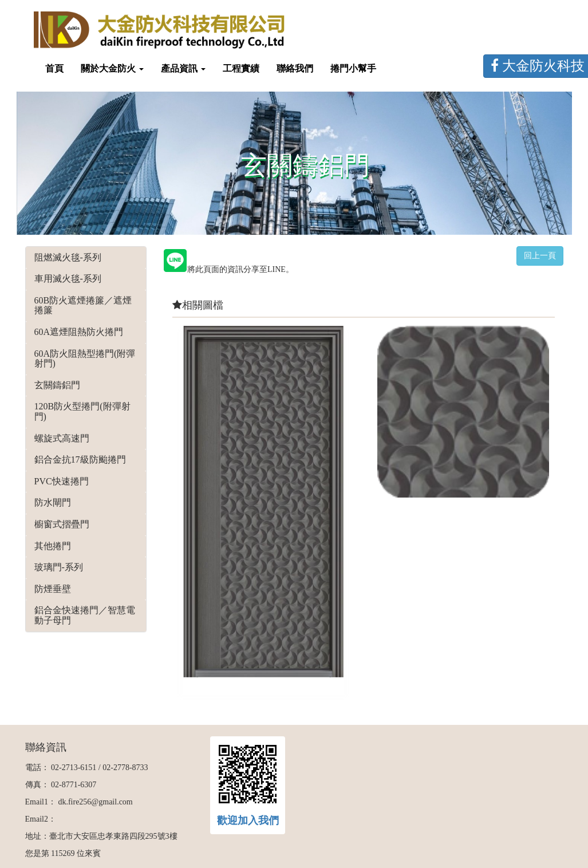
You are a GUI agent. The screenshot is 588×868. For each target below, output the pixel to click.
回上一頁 (540, 256)
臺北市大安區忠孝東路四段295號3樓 (113, 836)
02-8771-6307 (74, 785)
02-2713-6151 (74, 768)
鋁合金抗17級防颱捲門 (80, 459)
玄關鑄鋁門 (57, 385)
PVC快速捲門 (62, 481)
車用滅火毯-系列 (68, 279)
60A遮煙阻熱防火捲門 (79, 332)
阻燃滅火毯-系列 (68, 257)
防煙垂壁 (53, 589)
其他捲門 (53, 546)
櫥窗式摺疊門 (62, 524)
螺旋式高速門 (62, 438)
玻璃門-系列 (59, 567)
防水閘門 (53, 502)
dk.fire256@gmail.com (95, 802)
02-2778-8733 (125, 768)
